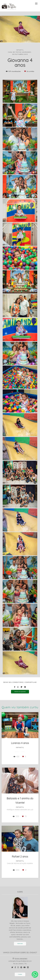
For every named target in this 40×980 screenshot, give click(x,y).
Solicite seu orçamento (20, 692)
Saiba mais (20, 944)
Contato (20, 974)
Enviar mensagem (21, 958)
